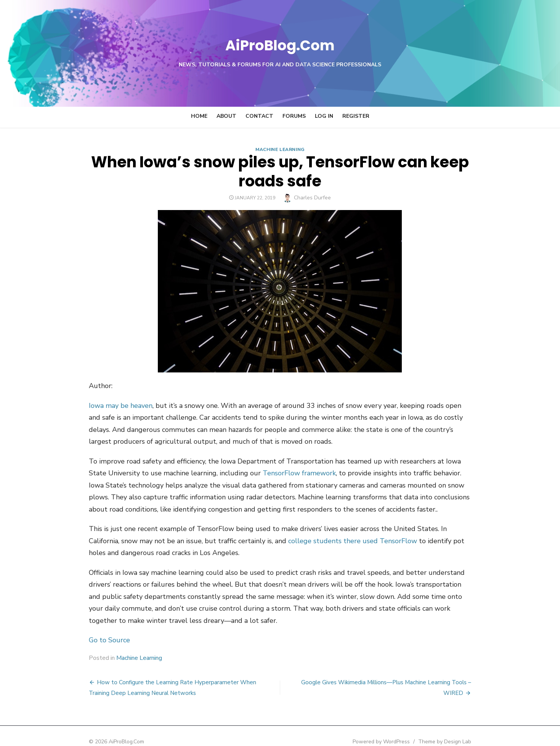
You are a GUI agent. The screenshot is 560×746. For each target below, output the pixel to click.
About (226, 116)
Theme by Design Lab (475, 729)
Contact (259, 116)
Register (356, 116)
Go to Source (80, 628)
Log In (324, 116)
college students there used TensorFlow (245, 541)
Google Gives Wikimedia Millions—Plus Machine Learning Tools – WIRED (398, 670)
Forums (294, 116)
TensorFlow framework (208, 473)
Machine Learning (280, 149)
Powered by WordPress (411, 729)
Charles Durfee (313, 198)
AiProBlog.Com (280, 44)
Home (199, 116)
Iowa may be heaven (91, 406)
